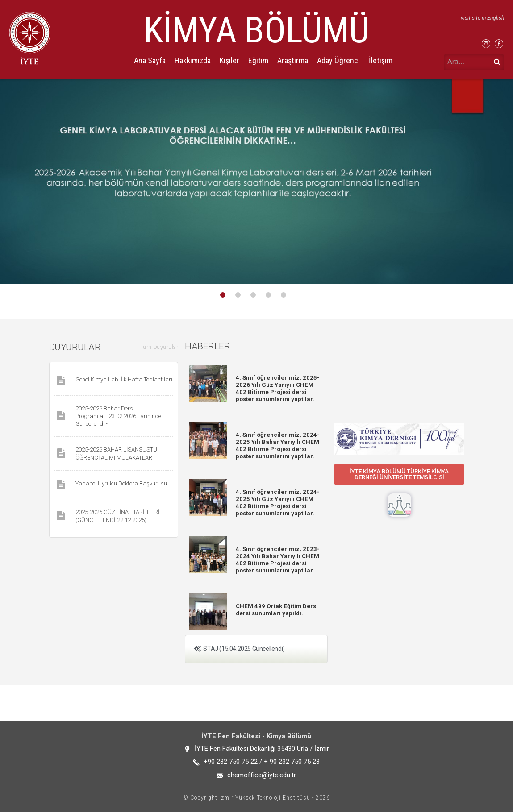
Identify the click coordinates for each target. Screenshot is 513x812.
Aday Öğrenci (338, 60)
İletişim (381, 60)
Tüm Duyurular (159, 347)
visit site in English (482, 18)
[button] (399, 474)
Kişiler (229, 60)
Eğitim (258, 60)
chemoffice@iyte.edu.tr (262, 775)
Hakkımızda (193, 60)
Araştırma (293, 60)
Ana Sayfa (150, 60)
